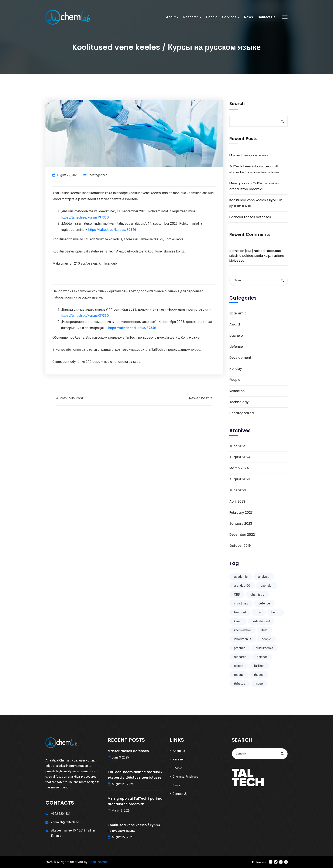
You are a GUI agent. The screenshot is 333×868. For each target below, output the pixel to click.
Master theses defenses (249, 155)
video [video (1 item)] (259, 684)
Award (235, 324)
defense (236, 347)
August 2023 (240, 479)
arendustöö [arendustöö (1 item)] (242, 586)
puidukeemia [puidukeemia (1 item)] (264, 648)
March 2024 (239, 468)
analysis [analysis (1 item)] (264, 577)
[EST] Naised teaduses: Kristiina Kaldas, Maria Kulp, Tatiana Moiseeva (257, 256)
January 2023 (241, 524)
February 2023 (241, 513)
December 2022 (242, 535)
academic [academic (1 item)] (241, 577)
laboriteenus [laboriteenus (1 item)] (243, 639)
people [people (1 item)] (266, 639)
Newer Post (201, 398)
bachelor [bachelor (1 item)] (267, 586)
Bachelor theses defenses (250, 217)
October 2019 (240, 546)
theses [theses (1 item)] (259, 675)
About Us (179, 751)
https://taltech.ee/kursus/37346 (112, 230)
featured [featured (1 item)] (240, 612)
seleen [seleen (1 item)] (239, 666)
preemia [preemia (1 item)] (240, 648)
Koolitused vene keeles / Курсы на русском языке (256, 203)
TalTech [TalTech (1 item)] (259, 666)
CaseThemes (98, 862)
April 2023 (237, 501)
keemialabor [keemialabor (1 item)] (243, 630)
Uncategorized (98, 175)
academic (238, 313)
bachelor (237, 336)
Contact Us (267, 17)
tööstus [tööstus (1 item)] (240, 684)
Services (229, 17)
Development (240, 358)
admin (234, 251)
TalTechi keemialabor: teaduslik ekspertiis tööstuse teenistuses (255, 169)
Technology (239, 402)
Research (191, 17)
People (212, 17)
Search (237, 104)
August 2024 (240, 457)
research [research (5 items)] (240, 657)
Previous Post (70, 398)
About (171, 17)
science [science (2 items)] (262, 657)
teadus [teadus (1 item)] (239, 675)
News (248, 17)
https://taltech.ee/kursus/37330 (85, 217)
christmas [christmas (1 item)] (241, 603)
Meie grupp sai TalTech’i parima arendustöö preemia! (254, 186)
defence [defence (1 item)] (264, 603)
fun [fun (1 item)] (259, 612)
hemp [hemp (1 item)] (275, 612)
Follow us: (259, 862)
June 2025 (238, 446)
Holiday (236, 369)
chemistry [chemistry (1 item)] (257, 595)
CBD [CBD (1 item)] (237, 595)
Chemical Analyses (185, 777)
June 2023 (238, 490)
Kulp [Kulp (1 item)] (264, 630)
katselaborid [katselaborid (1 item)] (261, 621)
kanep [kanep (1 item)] (238, 621)
